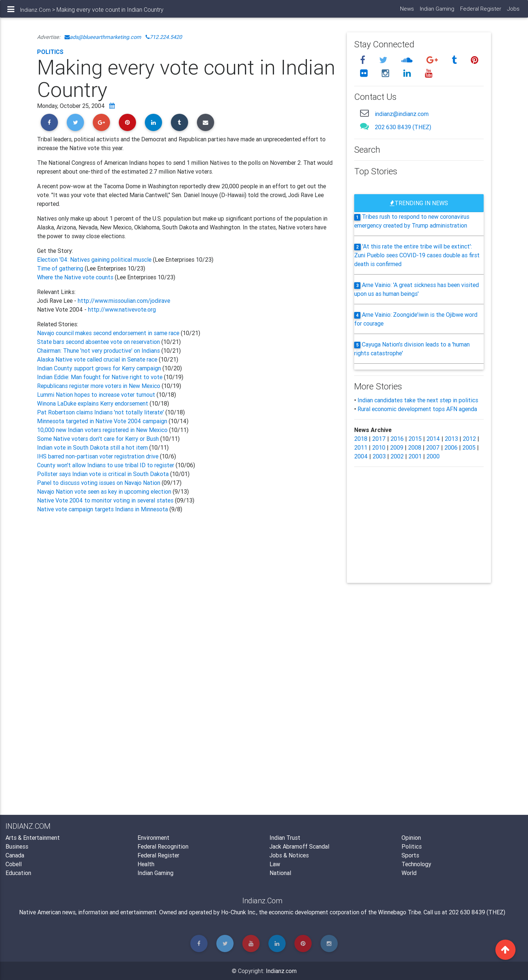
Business (17, 846)
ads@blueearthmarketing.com (103, 37)
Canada (15, 855)
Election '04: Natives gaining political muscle (95, 259)
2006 (451, 447)
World (409, 873)
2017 (379, 439)
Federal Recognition (163, 846)
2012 (469, 439)
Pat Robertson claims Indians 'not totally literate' (100, 412)
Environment (153, 838)
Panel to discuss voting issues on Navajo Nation (99, 483)
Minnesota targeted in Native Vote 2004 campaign (102, 421)
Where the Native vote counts (75, 277)
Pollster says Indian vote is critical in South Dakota (103, 474)
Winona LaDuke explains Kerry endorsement (93, 403)
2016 (397, 439)
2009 (397, 447)
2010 (379, 447)
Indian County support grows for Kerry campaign (99, 368)
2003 (379, 456)
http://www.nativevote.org (122, 309)
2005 (469, 447)
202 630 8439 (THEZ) (403, 127)
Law (275, 864)
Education (18, 873)
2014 (433, 439)
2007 (433, 447)
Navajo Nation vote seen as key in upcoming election (105, 491)
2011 (361, 447)
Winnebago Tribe (399, 912)
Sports (410, 855)
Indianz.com (281, 971)
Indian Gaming (437, 11)
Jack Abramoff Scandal (299, 846)
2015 (415, 439)
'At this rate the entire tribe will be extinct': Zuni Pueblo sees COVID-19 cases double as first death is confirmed (417, 255)
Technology (416, 864)
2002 (397, 456)
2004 (361, 456)
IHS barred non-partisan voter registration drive (98, 456)
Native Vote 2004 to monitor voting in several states (105, 500)
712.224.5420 (164, 37)
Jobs (513, 11)
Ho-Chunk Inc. (239, 912)
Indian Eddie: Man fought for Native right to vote (100, 377)
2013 (451, 439)
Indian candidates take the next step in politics (418, 400)
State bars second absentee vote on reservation (98, 342)
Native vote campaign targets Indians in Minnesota (103, 509)
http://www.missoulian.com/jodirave (124, 301)
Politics (50, 52)
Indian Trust (285, 838)
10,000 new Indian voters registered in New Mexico (102, 430)
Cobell (14, 864)
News (407, 11)
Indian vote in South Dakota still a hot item (93, 447)
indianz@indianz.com (402, 114)
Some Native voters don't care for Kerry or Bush (99, 439)
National (280, 873)
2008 (415, 447)
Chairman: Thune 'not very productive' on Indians (98, 351)
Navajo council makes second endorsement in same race (108, 333)
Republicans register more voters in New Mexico (99, 386)
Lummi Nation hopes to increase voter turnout (96, 395)
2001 (415, 456)
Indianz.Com (35, 12)
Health (146, 864)
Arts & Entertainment (33, 838)
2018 (361, 439)
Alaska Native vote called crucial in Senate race (97, 359)
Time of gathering (61, 268)
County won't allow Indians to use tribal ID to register (106, 465)
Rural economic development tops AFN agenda (417, 409)
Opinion (411, 838)
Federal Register (480, 11)
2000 (433, 456)
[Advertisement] (186, 603)
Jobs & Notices (289, 855)
